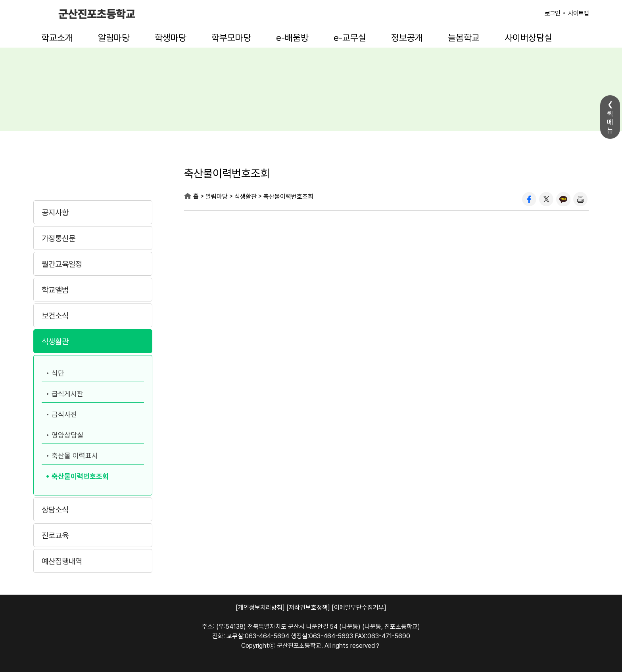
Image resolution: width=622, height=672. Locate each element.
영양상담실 (67, 435)
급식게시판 (67, 394)
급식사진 (64, 414)
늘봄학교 (464, 38)
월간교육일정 (62, 264)
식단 (58, 373)
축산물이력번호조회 (80, 476)
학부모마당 (231, 38)
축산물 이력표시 (75, 456)
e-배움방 (292, 38)
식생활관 (55, 342)
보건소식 (55, 316)
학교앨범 (55, 290)
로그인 (552, 13)
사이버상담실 (528, 38)
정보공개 (407, 38)
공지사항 (55, 213)
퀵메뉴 (610, 122)
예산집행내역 (62, 561)
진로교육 (55, 536)
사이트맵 (578, 13)
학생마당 (171, 38)
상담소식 (55, 510)
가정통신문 (59, 238)
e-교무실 (350, 38)
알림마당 (114, 38)
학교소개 (57, 38)
